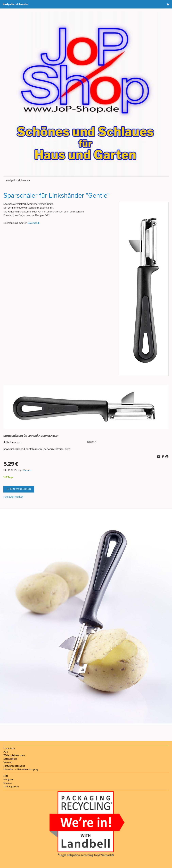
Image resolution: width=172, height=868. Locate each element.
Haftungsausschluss (14, 766)
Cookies (8, 783)
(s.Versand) (34, 223)
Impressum (9, 748)
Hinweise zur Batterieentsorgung (21, 769)
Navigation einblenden (15, 4)
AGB (6, 752)
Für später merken (13, 497)
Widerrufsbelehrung (14, 755)
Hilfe (6, 776)
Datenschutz (10, 759)
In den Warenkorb (19, 489)
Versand (27, 470)
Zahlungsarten (11, 786)
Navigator (9, 779)
